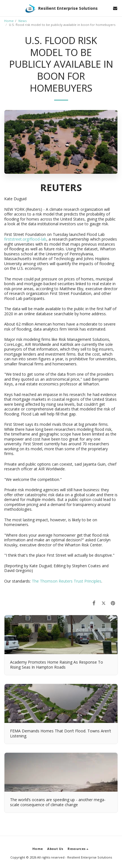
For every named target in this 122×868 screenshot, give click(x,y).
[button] (6, 8)
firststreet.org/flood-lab (25, 239)
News (22, 21)
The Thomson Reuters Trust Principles (67, 581)
